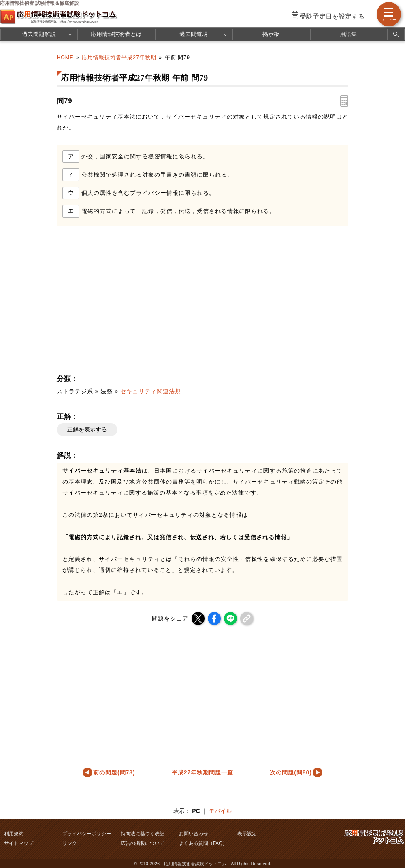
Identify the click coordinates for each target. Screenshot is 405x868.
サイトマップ (19, 843)
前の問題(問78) (114, 772)
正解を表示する (87, 429)
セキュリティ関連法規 (151, 391)
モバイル (220, 811)
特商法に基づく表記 (143, 834)
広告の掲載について (143, 843)
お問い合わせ (194, 834)
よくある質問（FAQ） (203, 843)
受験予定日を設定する (332, 16)
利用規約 (14, 834)
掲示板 (271, 34)
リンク (70, 843)
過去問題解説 (39, 34)
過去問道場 (194, 34)
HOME (65, 58)
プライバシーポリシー (87, 834)
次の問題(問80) (291, 772)
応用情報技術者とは (116, 34)
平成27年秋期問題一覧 (202, 772)
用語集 (348, 34)
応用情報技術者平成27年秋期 (119, 58)
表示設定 (247, 834)
